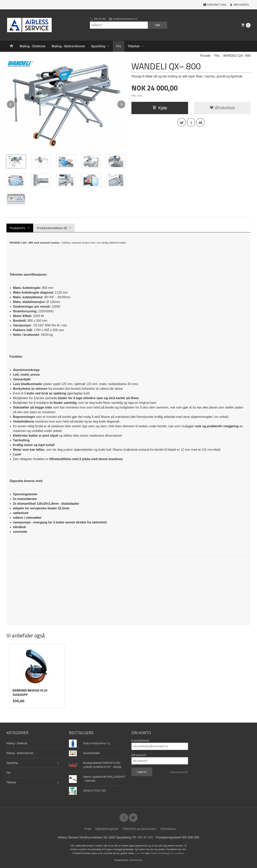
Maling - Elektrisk (33, 46)
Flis (119, 46)
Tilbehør (134, 46)
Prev (15, 104)
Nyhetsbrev (168, 829)
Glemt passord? (179, 772)
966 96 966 (98, 19)
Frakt (88, 829)
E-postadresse (140, 741)
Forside (205, 56)
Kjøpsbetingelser (107, 829)
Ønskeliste (222, 108)
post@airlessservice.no (123, 19)
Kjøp (160, 108)
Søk (158, 25)
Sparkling (98, 46)
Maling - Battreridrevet (68, 46)
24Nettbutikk (136, 860)
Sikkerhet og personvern (140, 829)
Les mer (140, 853)
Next (125, 104)
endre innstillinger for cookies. (168, 853)
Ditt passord (139, 755)
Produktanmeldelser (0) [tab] (52, 228)
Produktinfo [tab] (17, 228)
